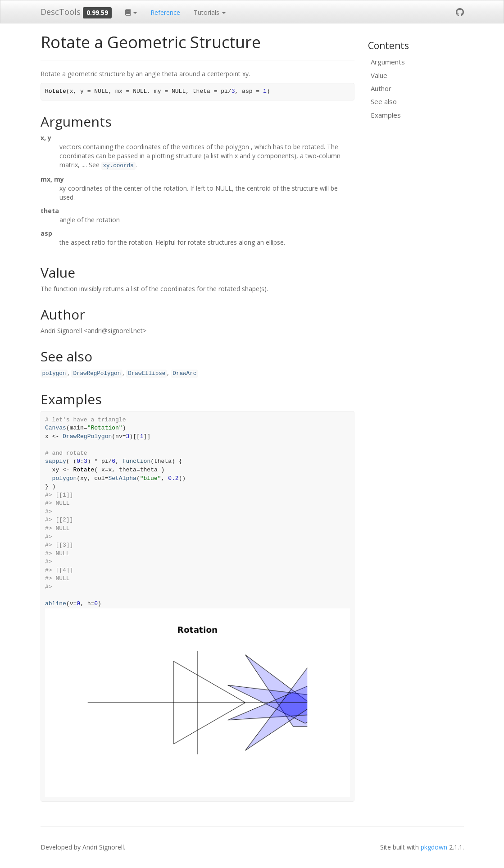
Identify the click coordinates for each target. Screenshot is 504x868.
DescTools (61, 12)
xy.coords (118, 166)
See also (384, 101)
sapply (56, 461)
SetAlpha (122, 478)
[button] (131, 12)
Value (379, 75)
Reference (165, 12)
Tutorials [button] (210, 12)
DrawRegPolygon (97, 374)
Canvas (56, 428)
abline (56, 604)
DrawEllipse (147, 374)
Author (381, 88)
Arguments (388, 62)
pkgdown (434, 847)
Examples (386, 115)
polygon (54, 374)
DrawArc (184, 374)
